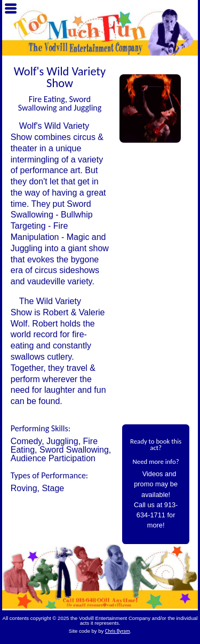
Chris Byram (118, 631)
